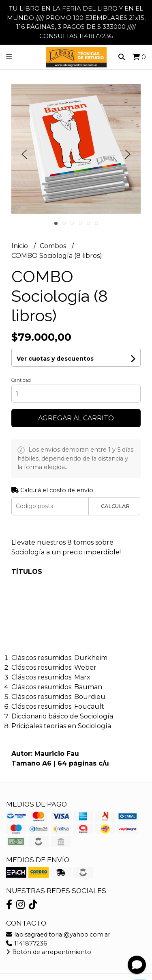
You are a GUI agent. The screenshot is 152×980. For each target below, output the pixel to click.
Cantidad (21, 380)
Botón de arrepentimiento (49, 952)
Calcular (115, 506)
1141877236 (27, 943)
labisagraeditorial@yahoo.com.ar (58, 935)
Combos (54, 246)
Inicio (20, 246)
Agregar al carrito (76, 418)
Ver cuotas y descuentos (55, 359)
